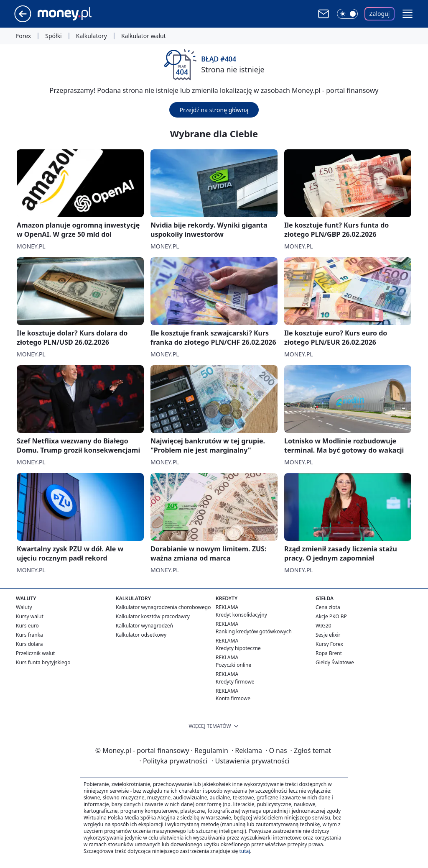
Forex (23, 36)
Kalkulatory (92, 36)
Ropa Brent (329, 653)
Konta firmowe (233, 698)
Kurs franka (29, 635)
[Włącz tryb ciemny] (347, 14)
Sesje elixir (328, 635)
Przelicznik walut (35, 653)
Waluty (24, 607)
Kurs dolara (29, 644)
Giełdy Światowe (335, 662)
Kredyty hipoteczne (238, 648)
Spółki (53, 36)
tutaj (245, 851)
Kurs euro (27, 626)
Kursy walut (30, 616)
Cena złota (328, 607)
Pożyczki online (233, 665)
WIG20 (324, 626)
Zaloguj (380, 14)
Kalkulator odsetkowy (141, 635)
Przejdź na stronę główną (214, 110)
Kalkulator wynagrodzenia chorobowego (163, 607)
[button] (408, 14)
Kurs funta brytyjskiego (43, 662)
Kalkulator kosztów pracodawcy (153, 616)
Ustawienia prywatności (250, 761)
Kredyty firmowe (235, 682)
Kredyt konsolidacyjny (241, 615)
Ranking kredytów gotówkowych (254, 631)
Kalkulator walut (144, 36)
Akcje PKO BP (331, 616)
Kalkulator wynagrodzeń (144, 626)
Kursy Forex (329, 644)
